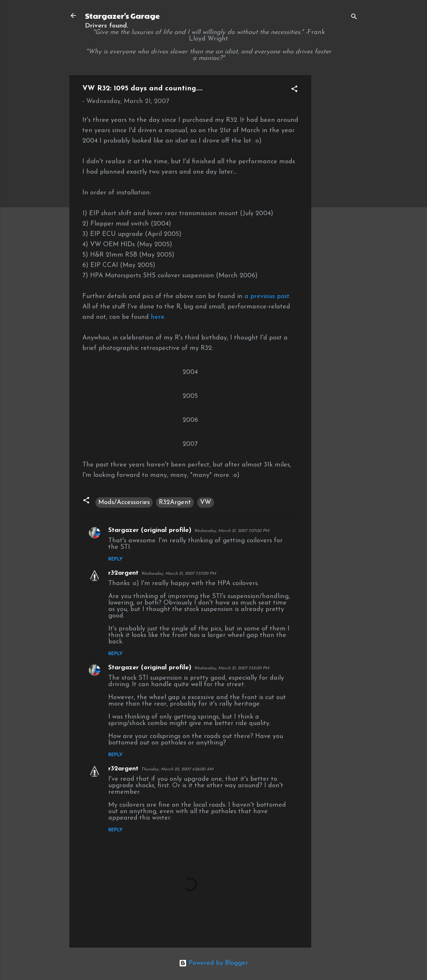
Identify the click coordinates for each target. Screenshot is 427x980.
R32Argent (175, 502)
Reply (115, 559)
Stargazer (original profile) (150, 530)
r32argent (123, 573)
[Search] (354, 18)
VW (206, 502)
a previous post (267, 296)
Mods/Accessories (124, 502)
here (158, 317)
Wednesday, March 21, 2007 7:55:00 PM (231, 668)
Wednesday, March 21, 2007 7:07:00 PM (231, 531)
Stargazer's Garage (122, 16)
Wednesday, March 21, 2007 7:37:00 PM (178, 574)
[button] (294, 90)
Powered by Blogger (213, 963)
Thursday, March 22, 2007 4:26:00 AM (177, 769)
